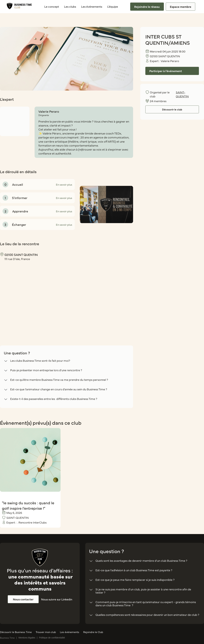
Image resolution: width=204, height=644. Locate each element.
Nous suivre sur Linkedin (57, 599)
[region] (33, 297)
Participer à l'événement (166, 71)
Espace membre (181, 7)
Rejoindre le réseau (147, 7)
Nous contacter (23, 599)
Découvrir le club (172, 109)
